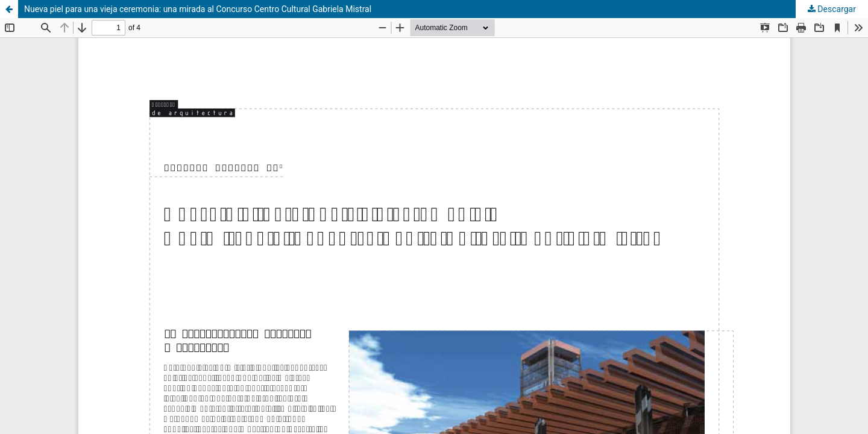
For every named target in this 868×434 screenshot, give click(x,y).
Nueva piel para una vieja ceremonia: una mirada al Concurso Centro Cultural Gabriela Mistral (198, 9)
